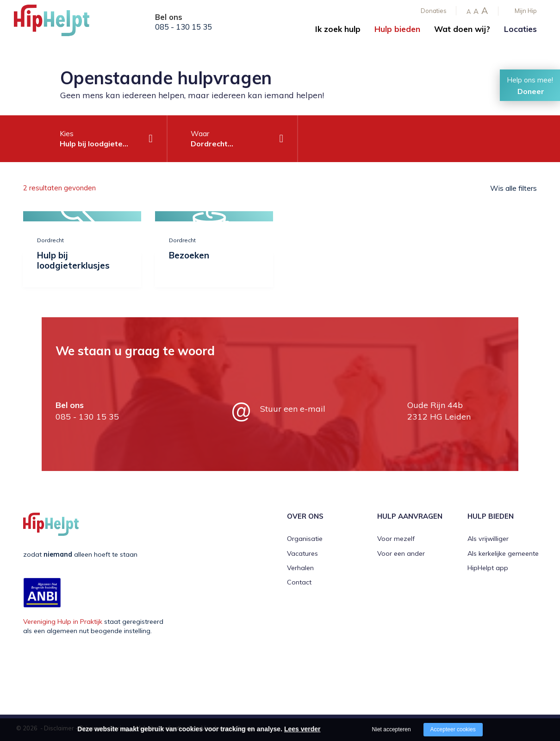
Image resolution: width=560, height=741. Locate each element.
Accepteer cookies (453, 729)
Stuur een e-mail (293, 408)
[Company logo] (60, 23)
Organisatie (305, 539)
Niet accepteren (392, 729)
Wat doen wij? (462, 29)
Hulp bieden (397, 29)
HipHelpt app (488, 567)
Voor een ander (401, 553)
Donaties (434, 11)
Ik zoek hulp (338, 29)
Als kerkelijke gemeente (503, 553)
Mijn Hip (526, 11)
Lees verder (302, 729)
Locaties (520, 29)
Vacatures (302, 553)
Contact (299, 582)
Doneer (531, 91)
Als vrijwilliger (488, 539)
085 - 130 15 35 (184, 27)
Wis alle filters (513, 188)
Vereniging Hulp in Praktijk (63, 621)
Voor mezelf (396, 539)
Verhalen (300, 567)
